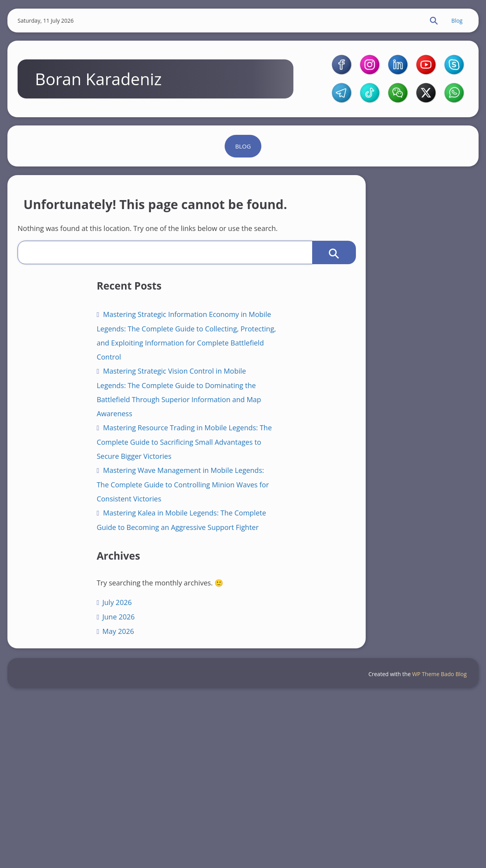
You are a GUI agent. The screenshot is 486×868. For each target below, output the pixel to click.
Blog (453, 22)
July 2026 (62, 769)
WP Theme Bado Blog (437, 842)
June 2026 (63, 783)
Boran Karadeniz (104, 98)
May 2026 (63, 798)
